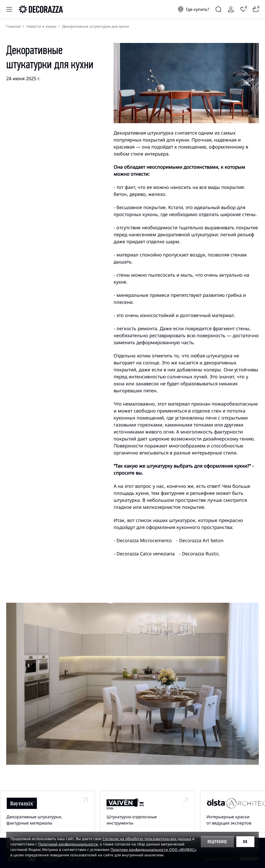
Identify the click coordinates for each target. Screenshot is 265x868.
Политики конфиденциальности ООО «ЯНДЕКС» (153, 849)
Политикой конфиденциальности (68, 844)
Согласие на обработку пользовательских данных (147, 839)
